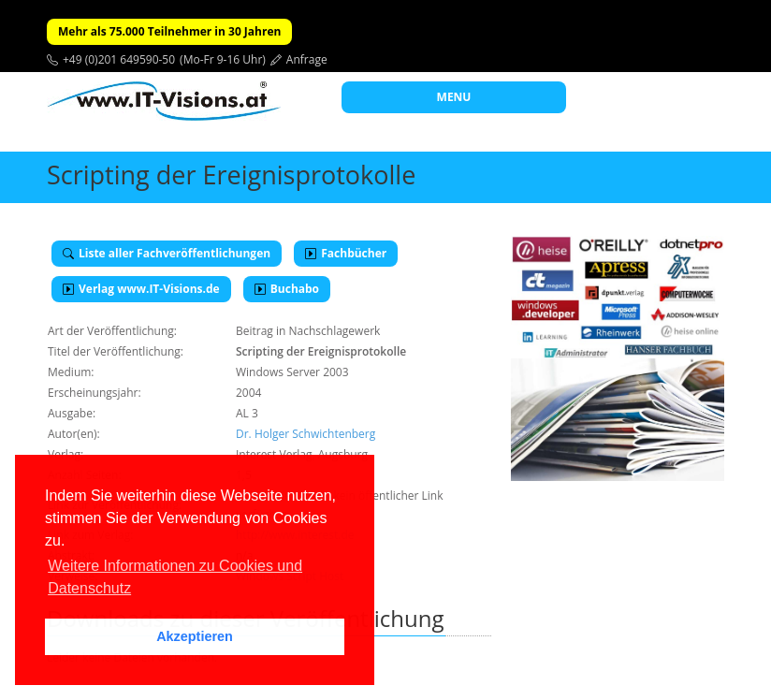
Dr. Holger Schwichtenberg (305, 434)
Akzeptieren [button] (195, 636)
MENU (454, 97)
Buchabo (287, 289)
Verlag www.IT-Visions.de (141, 289)
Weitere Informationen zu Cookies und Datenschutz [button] (175, 577)
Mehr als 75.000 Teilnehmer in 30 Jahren (169, 31)
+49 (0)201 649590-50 (119, 59)
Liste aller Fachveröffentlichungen (167, 253)
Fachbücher (346, 253)
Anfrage (307, 59)
